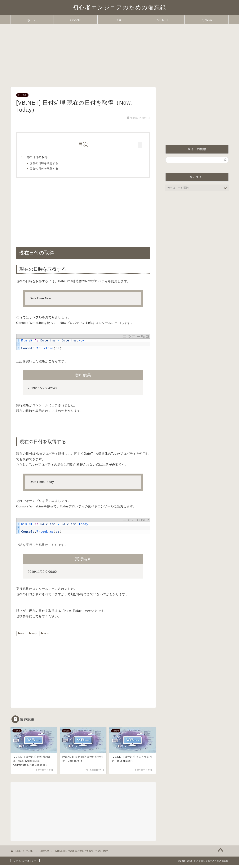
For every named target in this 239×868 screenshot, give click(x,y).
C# (119, 20)
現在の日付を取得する (52, 169)
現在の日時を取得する (52, 163)
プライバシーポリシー (25, 863)
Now (22, 637)
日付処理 (22, 95)
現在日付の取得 (45, 157)
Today (34, 637)
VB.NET (163, 20)
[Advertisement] (120, 53)
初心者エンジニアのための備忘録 (119, 7)
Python (206, 20)
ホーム (32, 20)
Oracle (76, 20)
